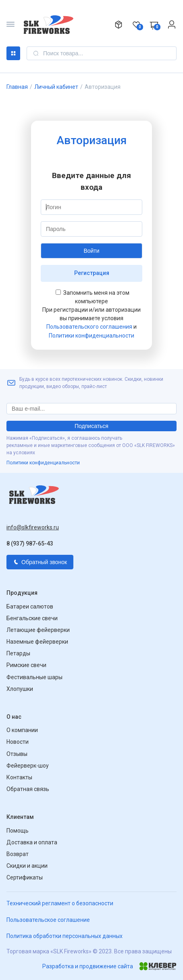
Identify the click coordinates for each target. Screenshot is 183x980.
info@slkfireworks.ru (33, 527)
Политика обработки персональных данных (64, 936)
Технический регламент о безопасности (60, 903)
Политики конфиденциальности (91, 336)
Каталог (13, 53)
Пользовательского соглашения (89, 327)
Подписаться (91, 426)
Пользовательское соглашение (48, 920)
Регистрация (92, 273)
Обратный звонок (40, 562)
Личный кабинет (56, 87)
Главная (17, 87)
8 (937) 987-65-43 (30, 544)
